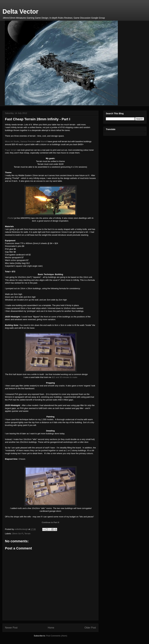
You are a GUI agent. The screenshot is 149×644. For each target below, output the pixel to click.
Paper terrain (11, 150)
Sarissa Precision (28, 141)
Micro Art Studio (12, 141)
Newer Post (11, 628)
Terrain (27, 534)
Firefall (11, 218)
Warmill (44, 141)
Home (51, 628)
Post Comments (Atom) (57, 636)
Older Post (90, 628)
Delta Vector (20, 11)
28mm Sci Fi (18, 534)
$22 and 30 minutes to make (65, 377)
